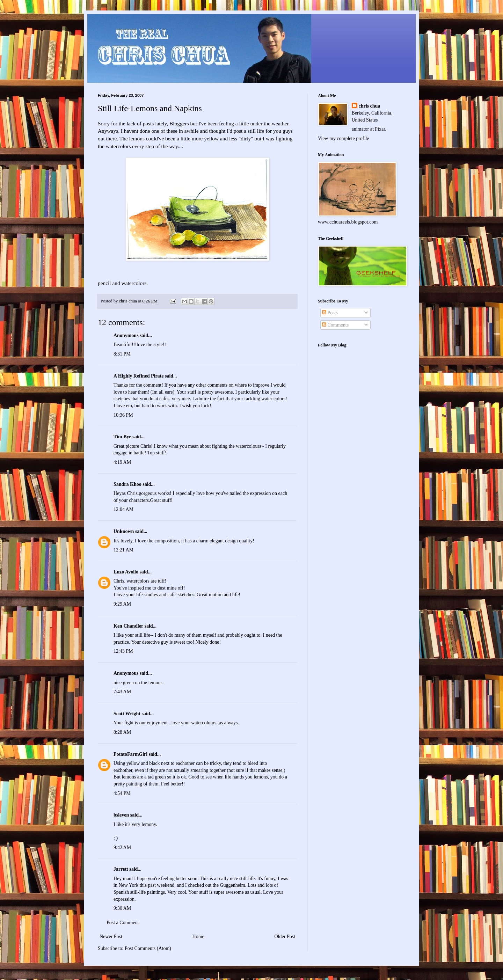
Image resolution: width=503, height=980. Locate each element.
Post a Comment (123, 923)
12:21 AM (123, 550)
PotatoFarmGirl (130, 754)
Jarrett (121, 869)
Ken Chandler (128, 626)
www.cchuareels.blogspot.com (348, 222)
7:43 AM (122, 692)
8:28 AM (122, 732)
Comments (335, 325)
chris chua (370, 106)
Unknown (124, 531)
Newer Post (111, 937)
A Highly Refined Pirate (139, 376)
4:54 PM (122, 793)
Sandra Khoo (127, 484)
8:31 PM (122, 354)
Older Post (285, 937)
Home (198, 937)
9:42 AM (122, 847)
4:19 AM (122, 462)
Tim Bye (122, 437)
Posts (330, 313)
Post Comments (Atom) (148, 948)
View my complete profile (344, 138)
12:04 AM (123, 509)
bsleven (121, 815)
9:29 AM (122, 604)
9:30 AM (122, 908)
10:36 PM (123, 415)
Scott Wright (127, 714)
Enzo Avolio (126, 572)
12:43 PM (123, 651)
